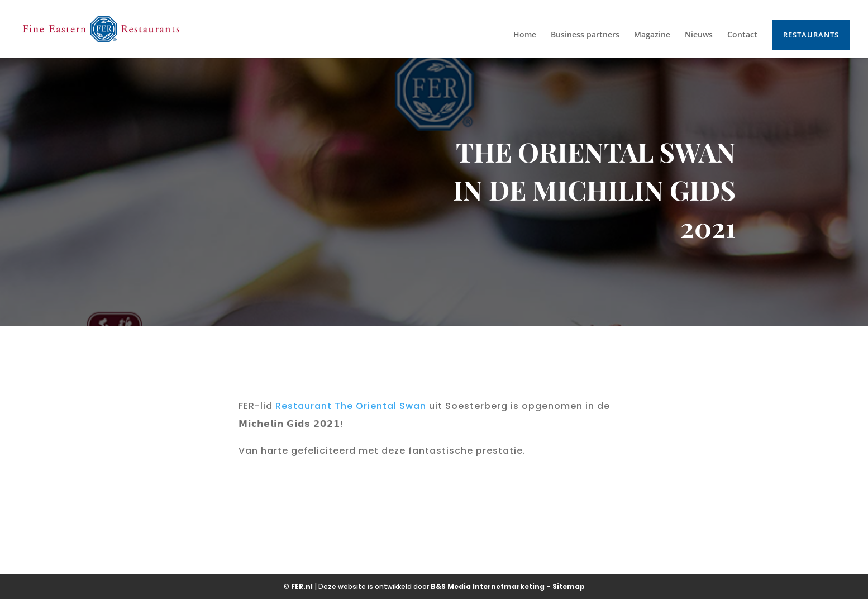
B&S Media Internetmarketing (488, 586)
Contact (742, 35)
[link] (351, 406)
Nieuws (699, 35)
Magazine (652, 35)
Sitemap (569, 586)
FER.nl (302, 586)
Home (525, 35)
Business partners (585, 35)
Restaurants (811, 35)
